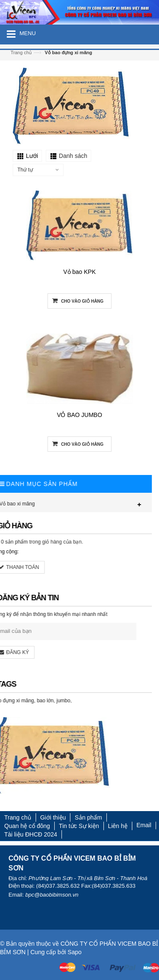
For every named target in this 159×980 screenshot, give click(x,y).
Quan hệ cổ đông (27, 826)
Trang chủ (21, 52)
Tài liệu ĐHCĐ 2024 (31, 834)
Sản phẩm (88, 817)
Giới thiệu (53, 817)
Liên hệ (118, 826)
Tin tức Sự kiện (79, 826)
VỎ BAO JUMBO (79, 415)
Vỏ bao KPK (79, 272)
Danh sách (73, 156)
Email (144, 825)
